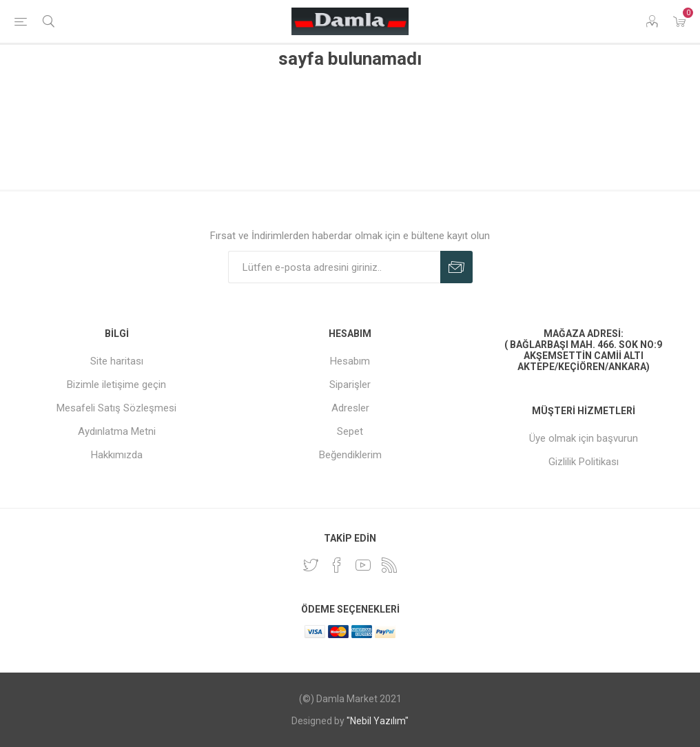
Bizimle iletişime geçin (116, 385)
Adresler (350, 408)
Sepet (350, 431)
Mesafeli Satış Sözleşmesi (116, 408)
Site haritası (117, 361)
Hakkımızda (117, 455)
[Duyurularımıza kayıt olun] (334, 267)
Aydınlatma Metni (117, 431)
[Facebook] (337, 565)
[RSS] (389, 565)
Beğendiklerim (350, 455)
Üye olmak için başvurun (584, 438)
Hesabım (350, 361)
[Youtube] (363, 565)
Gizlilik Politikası (584, 462)
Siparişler (350, 385)
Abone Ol (456, 267)
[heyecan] (311, 565)
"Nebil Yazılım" (378, 721)
